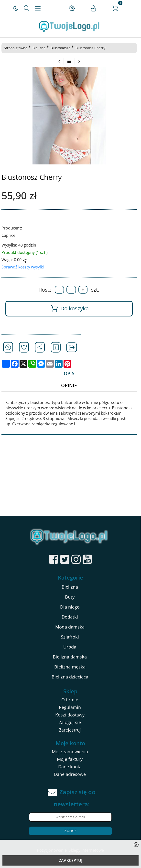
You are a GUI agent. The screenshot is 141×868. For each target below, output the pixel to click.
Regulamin (70, 707)
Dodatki (70, 617)
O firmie (70, 700)
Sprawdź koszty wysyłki (23, 267)
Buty (70, 597)
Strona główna (16, 48)
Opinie (69, 385)
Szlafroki (70, 637)
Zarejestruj (70, 730)
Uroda (70, 647)
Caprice (8, 235)
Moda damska (70, 627)
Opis (69, 373)
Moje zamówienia (70, 752)
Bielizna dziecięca (70, 677)
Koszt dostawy (70, 715)
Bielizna (39, 48)
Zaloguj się (70, 722)
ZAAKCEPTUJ (71, 860)
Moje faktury (70, 759)
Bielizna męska (70, 667)
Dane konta (70, 767)
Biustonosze (60, 48)
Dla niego (70, 607)
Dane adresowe (70, 774)
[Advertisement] (70, 479)
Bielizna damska (70, 657)
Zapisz (70, 831)
